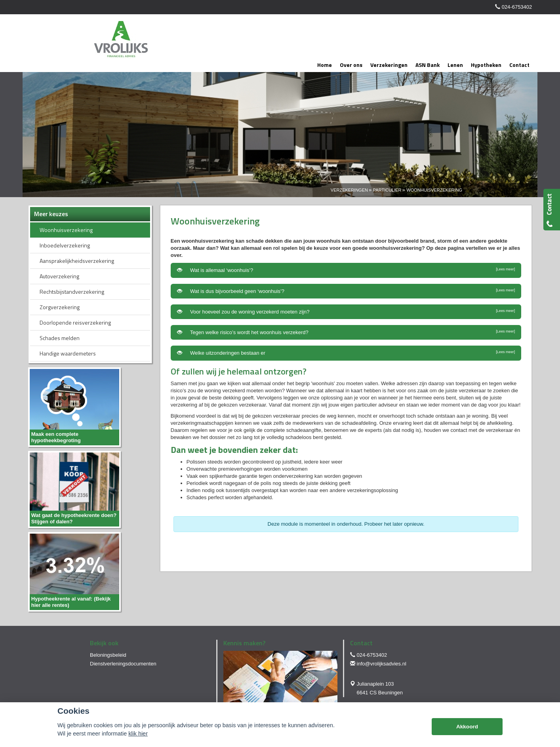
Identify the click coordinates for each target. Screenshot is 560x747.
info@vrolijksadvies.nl (382, 664)
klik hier (138, 734)
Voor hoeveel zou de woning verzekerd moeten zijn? (346, 312)
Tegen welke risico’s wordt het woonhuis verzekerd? (346, 332)
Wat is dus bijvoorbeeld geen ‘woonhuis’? (346, 291)
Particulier (387, 190)
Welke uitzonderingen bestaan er (346, 353)
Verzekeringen (349, 190)
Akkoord (467, 727)
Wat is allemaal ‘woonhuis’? (346, 270)
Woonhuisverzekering (434, 190)
